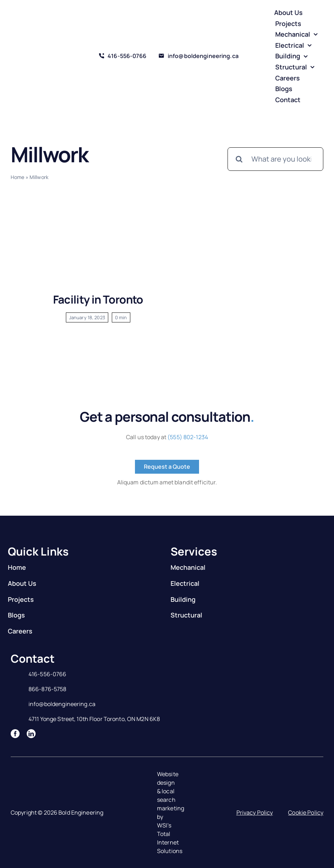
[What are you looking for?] (275, 159)
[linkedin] (31, 734)
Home (18, 177)
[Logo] (37, 50)
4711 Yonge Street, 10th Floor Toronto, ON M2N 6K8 (94, 719)
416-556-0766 (48, 674)
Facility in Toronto (98, 299)
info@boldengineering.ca (62, 704)
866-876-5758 (48, 689)
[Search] (239, 159)
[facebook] (15, 734)
